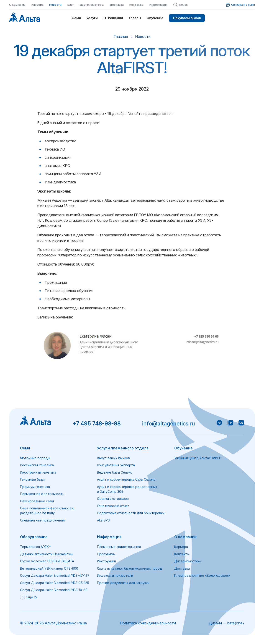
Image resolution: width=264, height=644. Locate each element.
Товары (135, 18)
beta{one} (236, 623)
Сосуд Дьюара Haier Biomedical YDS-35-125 (55, 583)
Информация (158, 5)
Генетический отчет (113, 506)
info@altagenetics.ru (169, 424)
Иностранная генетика (38, 472)
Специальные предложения (42, 520)
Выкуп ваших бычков (113, 458)
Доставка (117, 5)
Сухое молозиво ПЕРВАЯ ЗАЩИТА (47, 561)
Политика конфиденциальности (148, 623)
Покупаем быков (187, 18)
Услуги (92, 18)
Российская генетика (37, 465)
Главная (121, 37)
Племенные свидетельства (119, 547)
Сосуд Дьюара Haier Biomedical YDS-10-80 (54, 590)
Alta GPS (103, 520)
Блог (71, 5)
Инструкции (106, 561)
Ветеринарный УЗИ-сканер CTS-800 (49, 568)
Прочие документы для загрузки (123, 583)
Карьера (37, 5)
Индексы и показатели (115, 575)
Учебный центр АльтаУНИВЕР (198, 458)
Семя (76, 18)
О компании (17, 5)
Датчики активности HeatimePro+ (47, 554)
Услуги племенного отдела (123, 448)
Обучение (155, 18)
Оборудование (34, 537)
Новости (55, 5)
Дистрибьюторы (92, 5)
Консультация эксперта (116, 465)
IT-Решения (113, 18)
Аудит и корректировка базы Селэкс (126, 479)
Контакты (136, 5)
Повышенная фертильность (42, 494)
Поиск (180, 5)
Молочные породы (35, 458)
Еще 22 (29, 597)
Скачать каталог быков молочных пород (129, 568)
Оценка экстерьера (113, 499)
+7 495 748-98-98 (97, 424)
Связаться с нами (241, 5)
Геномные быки (32, 479)
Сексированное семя (37, 501)
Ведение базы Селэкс (115, 472)
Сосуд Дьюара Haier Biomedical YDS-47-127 (55, 575)
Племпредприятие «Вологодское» (202, 575)
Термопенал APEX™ (36, 547)
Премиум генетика (35, 487)
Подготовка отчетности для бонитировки (131, 513)
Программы (106, 554)
